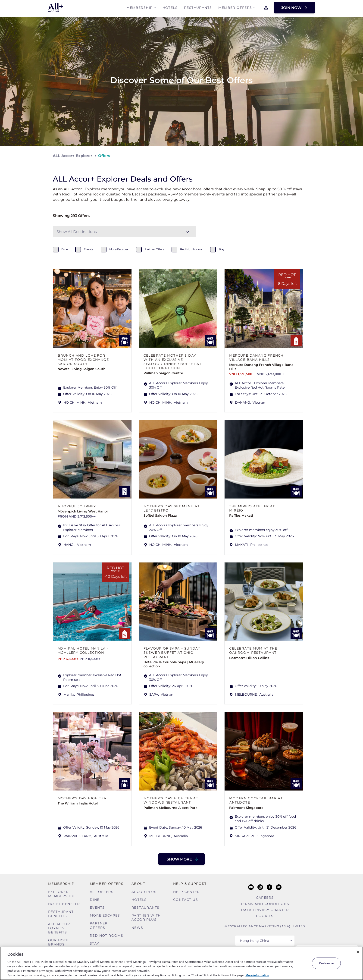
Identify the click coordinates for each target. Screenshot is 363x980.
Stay (95, 943)
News (137, 928)
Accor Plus (144, 892)
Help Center (186, 892)
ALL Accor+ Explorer (72, 156)
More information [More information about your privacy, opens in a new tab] (257, 975)
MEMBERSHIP (139, 8)
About (138, 884)
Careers (265, 898)
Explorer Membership (61, 894)
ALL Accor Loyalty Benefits (59, 928)
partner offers (154, 249)
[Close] (358, 952)
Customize (326, 963)
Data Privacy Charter (265, 910)
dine (65, 249)
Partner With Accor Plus (146, 917)
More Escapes (105, 915)
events (89, 249)
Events (97, 908)
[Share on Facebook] (306, 156)
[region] (181, 963)
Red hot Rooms (106, 936)
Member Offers (235, 8)
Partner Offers (99, 925)
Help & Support (190, 884)
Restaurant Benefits (61, 914)
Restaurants (198, 8)
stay (222, 249)
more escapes (119, 249)
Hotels (170, 8)
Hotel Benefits (65, 904)
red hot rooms (191, 249)
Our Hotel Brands (59, 942)
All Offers (102, 892)
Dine (95, 900)
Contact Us (186, 900)
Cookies (265, 916)
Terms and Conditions (265, 904)
